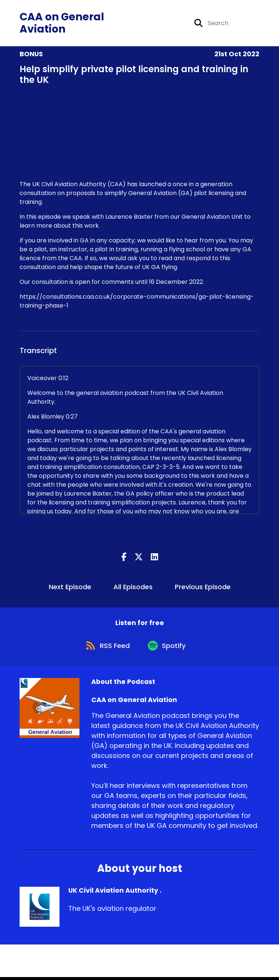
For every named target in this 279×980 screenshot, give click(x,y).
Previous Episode (203, 588)
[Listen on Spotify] (168, 648)
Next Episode (70, 588)
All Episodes (133, 588)
